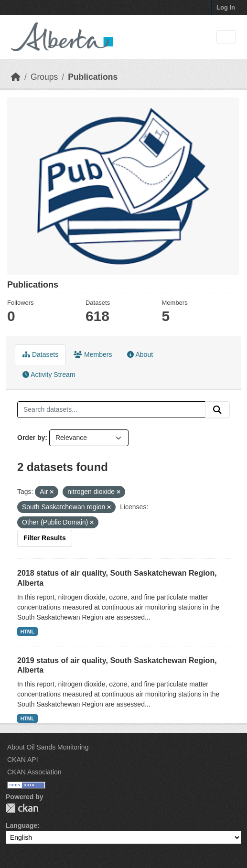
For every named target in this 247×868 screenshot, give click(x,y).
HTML (27, 632)
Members (93, 354)
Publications (93, 77)
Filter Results (45, 538)
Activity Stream (49, 375)
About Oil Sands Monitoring (48, 747)
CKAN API (23, 760)
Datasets (40, 354)
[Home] (16, 77)
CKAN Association (34, 772)
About (140, 354)
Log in (226, 7)
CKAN (22, 808)
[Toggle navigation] (226, 37)
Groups (44, 77)
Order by (31, 438)
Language (21, 825)
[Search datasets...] (111, 410)
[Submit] (217, 410)
